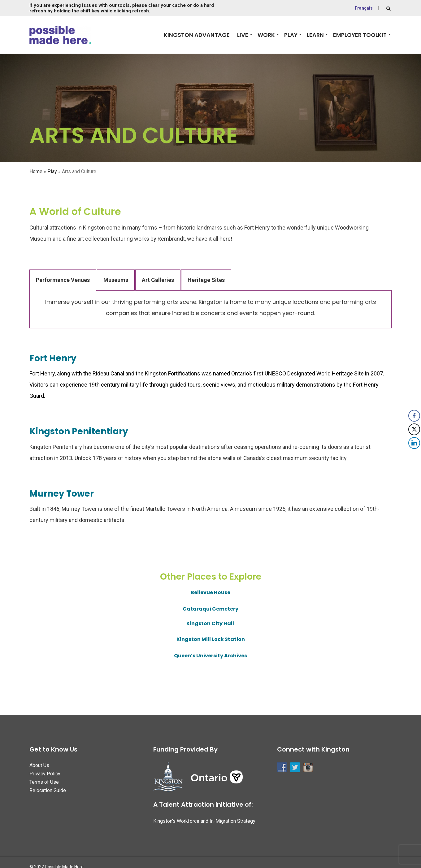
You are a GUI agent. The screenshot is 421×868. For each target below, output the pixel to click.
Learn (315, 35)
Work (266, 35)
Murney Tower (62, 494)
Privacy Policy (45, 774)
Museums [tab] (116, 280)
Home (36, 171)
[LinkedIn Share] (414, 443)
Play (291, 35)
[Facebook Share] (414, 416)
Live (243, 35)
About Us (39, 765)
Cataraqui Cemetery (210, 609)
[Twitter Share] (414, 429)
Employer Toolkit (360, 35)
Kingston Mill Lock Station (211, 639)
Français (364, 8)
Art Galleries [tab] (158, 280)
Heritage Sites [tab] (206, 280)
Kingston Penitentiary (79, 431)
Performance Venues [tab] (63, 280)
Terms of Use (44, 782)
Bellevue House (210, 592)
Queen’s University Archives (210, 656)
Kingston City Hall (211, 623)
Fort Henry (53, 358)
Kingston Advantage (197, 35)
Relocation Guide (48, 790)
